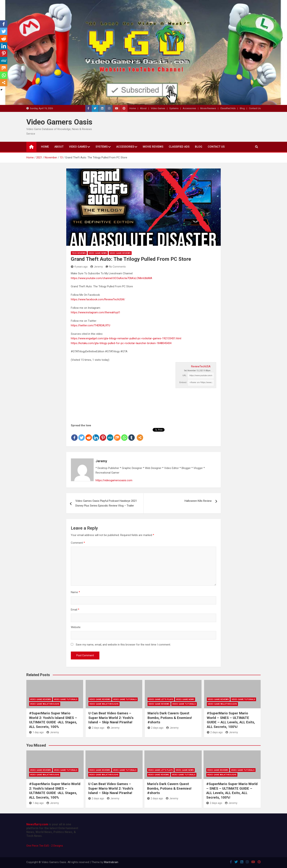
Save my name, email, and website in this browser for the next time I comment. (123, 645)
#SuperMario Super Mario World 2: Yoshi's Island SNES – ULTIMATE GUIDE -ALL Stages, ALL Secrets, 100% (53, 720)
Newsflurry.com (37, 824)
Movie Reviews (208, 108)
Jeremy (97, 267)
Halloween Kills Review (198, 501)
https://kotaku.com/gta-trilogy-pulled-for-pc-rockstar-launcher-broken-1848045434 (121, 343)
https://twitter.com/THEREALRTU (91, 325)
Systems (174, 108)
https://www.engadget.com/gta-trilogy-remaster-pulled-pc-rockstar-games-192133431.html (126, 338)
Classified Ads (228, 108)
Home (133, 108)
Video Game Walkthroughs (45, 704)
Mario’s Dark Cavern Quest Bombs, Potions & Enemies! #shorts (170, 718)
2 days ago (96, 728)
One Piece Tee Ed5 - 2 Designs (45, 846)
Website (76, 627)
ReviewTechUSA (201, 366)
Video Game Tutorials (66, 699)
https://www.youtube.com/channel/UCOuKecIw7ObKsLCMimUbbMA (111, 278)
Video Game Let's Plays (161, 699)
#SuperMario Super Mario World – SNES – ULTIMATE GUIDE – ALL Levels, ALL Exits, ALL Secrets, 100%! (231, 720)
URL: (185, 375)
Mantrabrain (111, 862)
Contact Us (255, 108)
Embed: (183, 382)
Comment (78, 543)
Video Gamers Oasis (59, 122)
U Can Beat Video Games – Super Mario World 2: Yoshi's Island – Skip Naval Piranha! (111, 718)
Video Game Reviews (120, 253)
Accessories (189, 108)
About (143, 108)
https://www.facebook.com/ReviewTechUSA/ (98, 299)
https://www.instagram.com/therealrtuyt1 (96, 312)
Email (75, 610)
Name (75, 592)
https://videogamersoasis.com (114, 480)
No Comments (117, 267)
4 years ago (79, 267)
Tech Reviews (79, 253)
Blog (242, 108)
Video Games (158, 108)
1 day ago (36, 732)
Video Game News (98, 253)
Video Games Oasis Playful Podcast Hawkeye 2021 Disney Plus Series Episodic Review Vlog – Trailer (106, 503)
